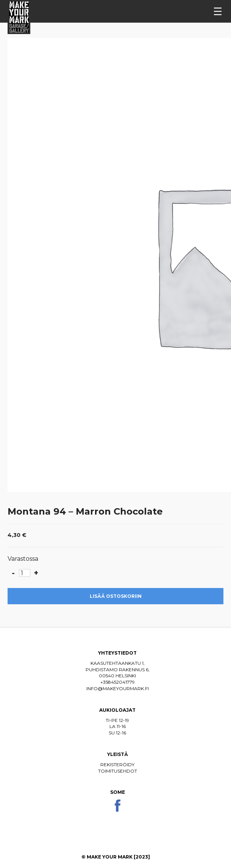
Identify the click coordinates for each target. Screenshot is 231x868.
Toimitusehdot (118, 771)
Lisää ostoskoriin (116, 596)
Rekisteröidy (117, 765)
